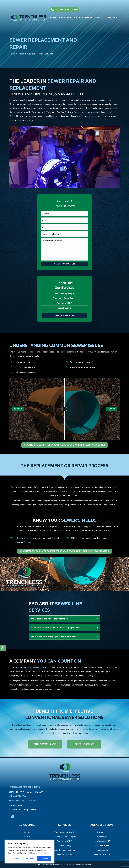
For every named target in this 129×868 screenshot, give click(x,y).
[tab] (65, 619)
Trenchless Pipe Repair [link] (64, 293)
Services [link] (20, 54)
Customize (15, 859)
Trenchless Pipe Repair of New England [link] (27, 667)
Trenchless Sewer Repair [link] (64, 298)
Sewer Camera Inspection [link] (64, 850)
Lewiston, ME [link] (102, 837)
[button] (71, 18)
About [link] (27, 837)
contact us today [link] (93, 729)
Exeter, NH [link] (102, 832)
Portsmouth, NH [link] (102, 845)
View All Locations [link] (102, 854)
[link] (3, 648)
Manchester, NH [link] (102, 850)
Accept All (44, 859)
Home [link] (12, 54)
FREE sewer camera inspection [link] (28, 538)
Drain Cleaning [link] (64, 308)
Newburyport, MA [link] (102, 841)
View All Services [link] (64, 854)
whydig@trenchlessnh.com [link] (24, 800)
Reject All (30, 859)
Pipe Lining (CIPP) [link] (64, 303)
